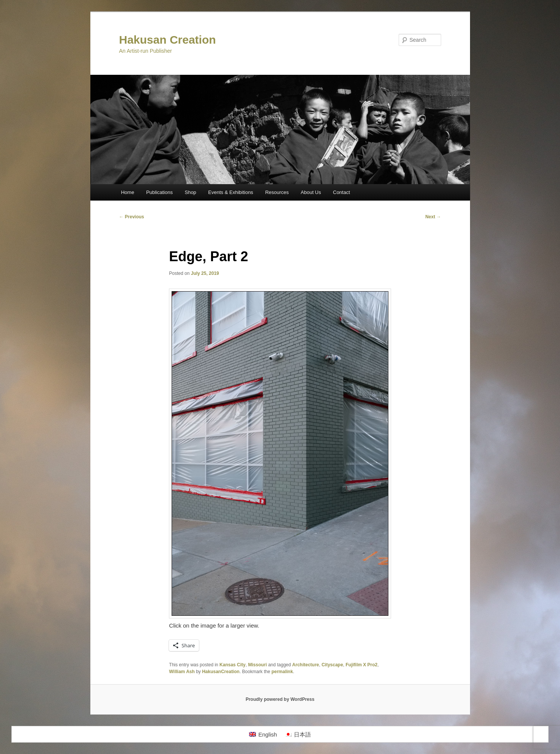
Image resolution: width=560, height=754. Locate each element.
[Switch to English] (263, 734)
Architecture (306, 665)
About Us (311, 192)
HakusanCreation (221, 672)
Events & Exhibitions (231, 192)
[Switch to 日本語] (298, 734)
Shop (190, 192)
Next (433, 217)
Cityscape (332, 665)
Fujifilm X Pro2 (361, 665)
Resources (277, 192)
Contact (342, 192)
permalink (282, 672)
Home (128, 192)
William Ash (182, 672)
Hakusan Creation (168, 40)
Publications (159, 192)
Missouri (257, 665)
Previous (132, 217)
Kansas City (233, 665)
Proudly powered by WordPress (280, 699)
